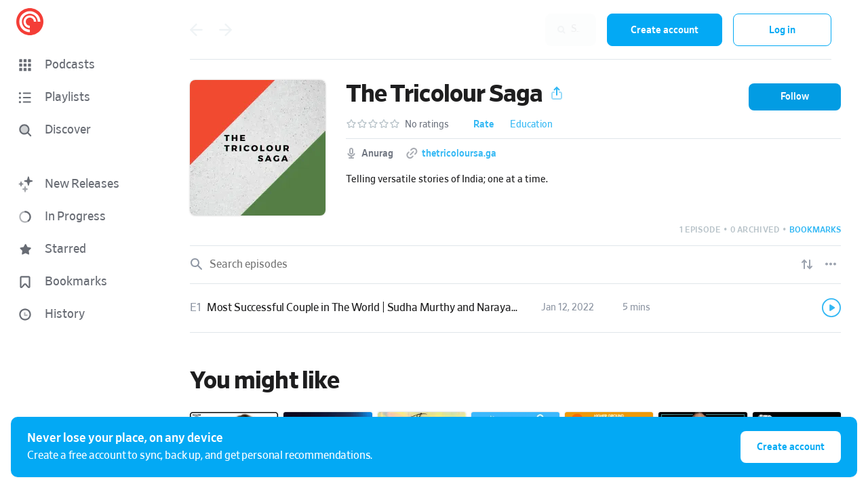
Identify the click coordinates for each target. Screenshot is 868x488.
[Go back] (196, 30)
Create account (665, 30)
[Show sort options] (807, 264)
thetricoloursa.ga (459, 154)
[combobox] (508, 30)
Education (531, 125)
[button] (81, 65)
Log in (782, 30)
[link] (515, 308)
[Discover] (79, 130)
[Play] (831, 308)
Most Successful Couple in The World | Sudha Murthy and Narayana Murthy (384, 308)
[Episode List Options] (831, 264)
